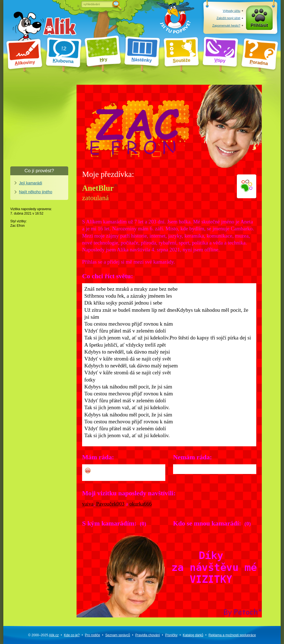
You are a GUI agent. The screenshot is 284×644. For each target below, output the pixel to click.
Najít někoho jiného (36, 192)
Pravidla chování (148, 635)
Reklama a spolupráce (232, 635)
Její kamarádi (31, 183)
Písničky (171, 635)
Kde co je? (72, 635)
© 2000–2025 (43, 635)
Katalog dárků (193, 635)
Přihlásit (259, 25)
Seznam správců (118, 635)
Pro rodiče (92, 635)
